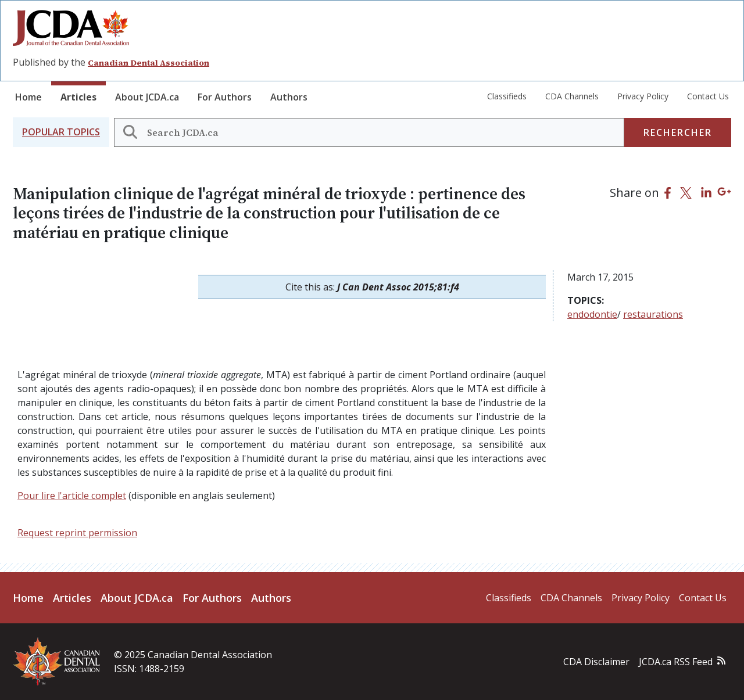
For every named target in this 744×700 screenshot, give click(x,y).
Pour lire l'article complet (72, 496)
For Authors (225, 97)
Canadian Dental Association (149, 63)
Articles (78, 97)
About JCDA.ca (147, 97)
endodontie (592, 314)
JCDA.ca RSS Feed (676, 662)
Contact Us (708, 96)
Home (28, 97)
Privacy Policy (643, 96)
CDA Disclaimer (596, 662)
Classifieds (507, 96)
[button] (61, 132)
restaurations (653, 314)
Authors (289, 97)
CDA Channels (572, 96)
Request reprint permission (77, 533)
